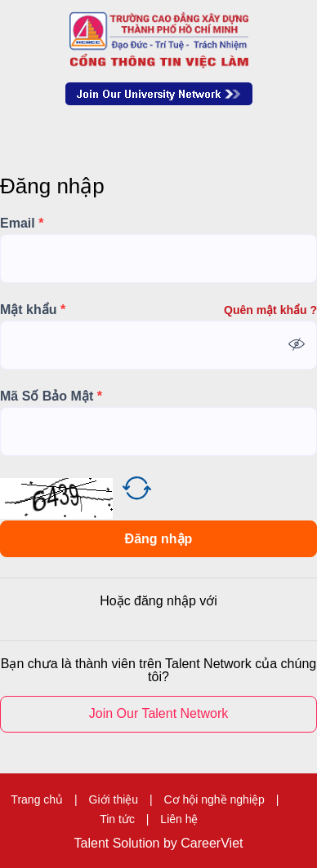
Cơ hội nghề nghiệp (214, 799)
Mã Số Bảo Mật (51, 396)
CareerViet (212, 844)
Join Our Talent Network (159, 94)
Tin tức (117, 819)
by (172, 844)
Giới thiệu (114, 799)
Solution (138, 844)
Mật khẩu (33, 310)
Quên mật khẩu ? (270, 310)
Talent (94, 844)
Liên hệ (179, 819)
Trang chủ (37, 799)
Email (22, 224)
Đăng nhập (159, 539)
